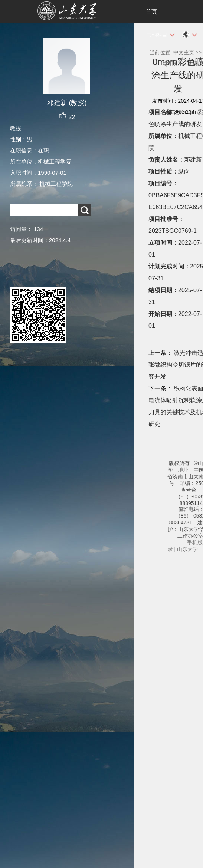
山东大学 (187, 549)
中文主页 (184, 52)
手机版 (195, 542)
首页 (151, 12)
